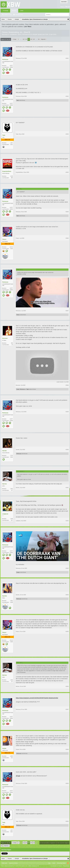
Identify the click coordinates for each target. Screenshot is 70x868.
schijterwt (5, 514)
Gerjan (18, 572)
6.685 (11, 756)
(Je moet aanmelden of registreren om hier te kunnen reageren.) (54, 843)
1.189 (11, 519)
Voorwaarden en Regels (56, 866)
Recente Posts (19, 14)
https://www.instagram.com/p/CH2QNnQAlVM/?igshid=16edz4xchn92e (37, 698)
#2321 (67, 58)
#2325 (67, 212)
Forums (14, 11)
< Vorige (14, 39)
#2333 (67, 568)
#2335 (67, 631)
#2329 (67, 412)
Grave (18, 389)
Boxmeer (5, 338)
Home (54, 863)
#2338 (67, 749)
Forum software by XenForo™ (14, 866)
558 (12, 343)
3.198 (11, 176)
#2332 (67, 521)
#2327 (67, 311)
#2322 (67, 96)
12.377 (11, 66)
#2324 (67, 172)
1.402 (11, 489)
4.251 (11, 601)
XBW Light (4, 863)
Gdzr (47, 34)
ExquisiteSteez (7, 171)
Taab (18, 100)
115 (24, 39)
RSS (68, 863)
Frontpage (6, 11)
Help (49, 863)
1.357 (11, 143)
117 (29, 39)
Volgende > (44, 39)
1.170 (11, 456)
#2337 (67, 709)
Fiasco (4, 239)
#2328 (67, 385)
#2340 (67, 821)
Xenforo (16, 863)
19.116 (11, 247)
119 (34, 39)
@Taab (18, 776)
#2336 (67, 686)
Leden (22, 11)
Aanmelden (64, 2)
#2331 (67, 488)
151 (39, 39)
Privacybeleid (66, 866)
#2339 (67, 783)
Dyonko (5, 596)
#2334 (67, 595)
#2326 (67, 238)
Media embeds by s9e (34, 866)
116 (26, 39)
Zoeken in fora (8, 14)
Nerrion (5, 484)
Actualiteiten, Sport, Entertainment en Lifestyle (23, 34)
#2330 (67, 450)
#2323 (67, 134)
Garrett (4, 451)
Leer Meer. (28, 26)
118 (31, 39)
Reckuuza (5, 59)
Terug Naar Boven (61, 863)
